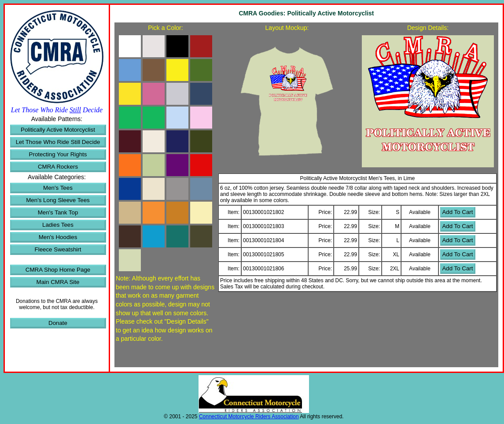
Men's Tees (58, 188)
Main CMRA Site (58, 282)
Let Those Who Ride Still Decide (58, 142)
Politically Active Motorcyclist (58, 130)
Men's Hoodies (58, 237)
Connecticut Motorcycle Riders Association (249, 417)
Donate (58, 323)
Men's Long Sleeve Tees (58, 200)
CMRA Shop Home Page (58, 270)
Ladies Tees (58, 225)
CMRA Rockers (58, 167)
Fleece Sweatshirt (58, 249)
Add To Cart (457, 212)
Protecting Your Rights (58, 154)
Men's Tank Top (58, 212)
